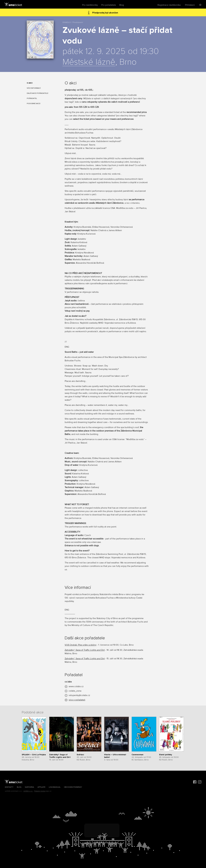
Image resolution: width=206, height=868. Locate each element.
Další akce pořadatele (37, 93)
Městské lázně (89, 62)
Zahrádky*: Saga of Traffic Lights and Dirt (85, 650)
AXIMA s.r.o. (28, 791)
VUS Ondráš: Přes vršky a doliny (81, 645)
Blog (122, 5)
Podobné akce (34, 104)
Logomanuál (55, 787)
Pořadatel (32, 98)
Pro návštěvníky (90, 5)
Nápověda (29, 787)
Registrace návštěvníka (169, 5)
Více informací (34, 88)
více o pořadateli (77, 700)
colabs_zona (75, 691)
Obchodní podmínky (73, 787)
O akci (30, 83)
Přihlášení (190, 5)
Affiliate (41, 787)
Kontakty (9, 787)
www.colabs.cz (76, 686)
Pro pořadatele (109, 5)
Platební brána (40, 791)
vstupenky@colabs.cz (79, 695)
